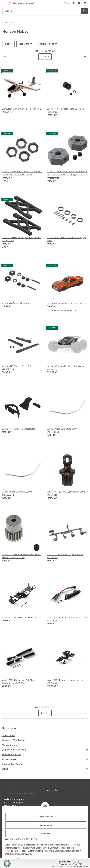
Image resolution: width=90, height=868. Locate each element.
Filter (8, 44)
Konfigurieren (46, 825)
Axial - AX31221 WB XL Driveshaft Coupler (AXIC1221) (67, 493)
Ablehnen (46, 833)
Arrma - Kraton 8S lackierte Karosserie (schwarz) (66, 368)
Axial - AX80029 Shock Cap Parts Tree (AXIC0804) (65, 556)
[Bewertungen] (53, 178)
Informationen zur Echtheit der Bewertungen (70, 866)
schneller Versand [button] (12, 755)
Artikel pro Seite (46, 44)
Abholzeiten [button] (9, 736)
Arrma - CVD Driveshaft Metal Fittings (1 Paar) (67, 239)
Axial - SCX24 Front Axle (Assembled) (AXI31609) (65, 682)
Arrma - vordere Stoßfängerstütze (19, 429)
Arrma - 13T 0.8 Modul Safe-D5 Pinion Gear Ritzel (66, 110)
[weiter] (85, 57)
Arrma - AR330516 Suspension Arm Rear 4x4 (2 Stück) (22, 239)
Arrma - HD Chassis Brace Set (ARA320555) (17, 368)
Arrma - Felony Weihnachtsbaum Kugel (66, 303)
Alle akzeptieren (46, 817)
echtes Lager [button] (9, 759)
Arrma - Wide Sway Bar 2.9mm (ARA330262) (17, 493)
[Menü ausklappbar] (4, 2)
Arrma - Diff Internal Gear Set (17, 303)
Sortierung (24, 44)
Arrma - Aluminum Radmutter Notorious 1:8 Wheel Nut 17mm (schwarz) (22, 173)
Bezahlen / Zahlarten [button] (13, 740)
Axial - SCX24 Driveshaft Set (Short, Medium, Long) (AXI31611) (19, 682)
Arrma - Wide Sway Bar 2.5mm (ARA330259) (62, 430)
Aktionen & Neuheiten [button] (14, 750)
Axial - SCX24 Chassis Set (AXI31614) (20, 617)
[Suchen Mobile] (42, 11)
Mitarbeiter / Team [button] (12, 764)
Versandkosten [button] (10, 745)
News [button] (5, 769)
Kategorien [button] (9, 728)
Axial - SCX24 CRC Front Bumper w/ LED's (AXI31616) (67, 619)
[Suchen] (84, 11)
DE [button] (65, 3)
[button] (74, 3)
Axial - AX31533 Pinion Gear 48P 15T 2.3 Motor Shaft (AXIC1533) (21, 556)
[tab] (45, 736)
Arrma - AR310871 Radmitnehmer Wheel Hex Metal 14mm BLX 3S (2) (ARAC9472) (67, 173)
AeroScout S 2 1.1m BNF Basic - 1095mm (22, 109)
